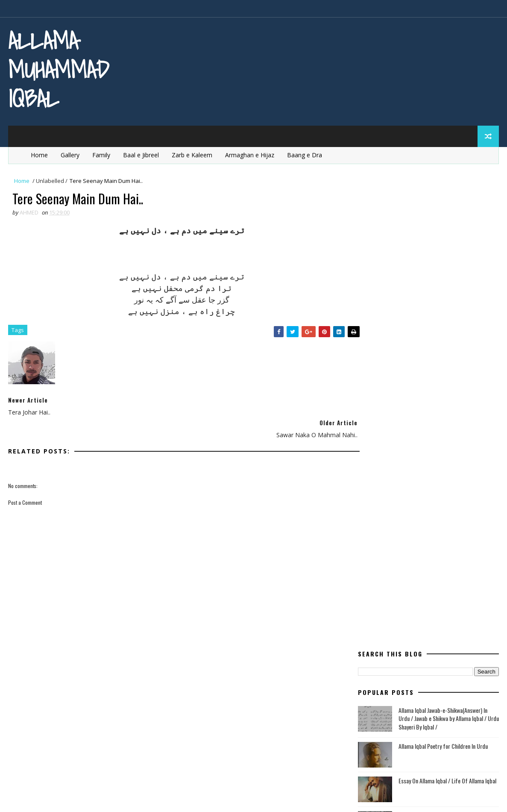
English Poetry (415, 463)
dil (366, 463)
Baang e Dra (304, 153)
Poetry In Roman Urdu (394, 598)
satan (371, 673)
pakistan (375, 553)
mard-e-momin (441, 523)
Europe (372, 478)
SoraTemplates (51, 797)
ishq (369, 508)
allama (373, 434)
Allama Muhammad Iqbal (59, 69)
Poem (418, 553)
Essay (469, 463)
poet (454, 553)
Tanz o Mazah (423, 673)
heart (460, 478)
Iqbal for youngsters (431, 493)
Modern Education (389, 538)
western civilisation (391, 703)
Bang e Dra (438, 449)
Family (101, 153)
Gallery (70, 153)
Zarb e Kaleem (192, 153)
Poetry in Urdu (384, 613)
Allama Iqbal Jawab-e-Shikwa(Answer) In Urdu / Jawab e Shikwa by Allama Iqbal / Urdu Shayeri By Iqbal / (449, 243)
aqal (413, 434)
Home (39, 153)
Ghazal (416, 478)
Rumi (437, 658)
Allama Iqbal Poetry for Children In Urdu (444, 271)
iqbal (370, 493)
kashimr (410, 508)
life (449, 508)
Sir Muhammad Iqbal (422, 375)
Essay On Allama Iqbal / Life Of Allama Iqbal (448, 305)
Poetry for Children (391, 568)
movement (453, 538)
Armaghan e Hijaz (249, 153)
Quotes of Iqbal (385, 658)
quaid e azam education (396, 628)
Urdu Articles (382, 688)
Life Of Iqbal (379, 523)
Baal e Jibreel (141, 153)
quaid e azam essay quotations (407, 643)
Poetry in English (387, 583)
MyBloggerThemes (95, 797)
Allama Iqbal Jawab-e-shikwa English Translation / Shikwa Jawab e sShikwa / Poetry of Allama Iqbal (442, 348)
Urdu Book (439, 688)
